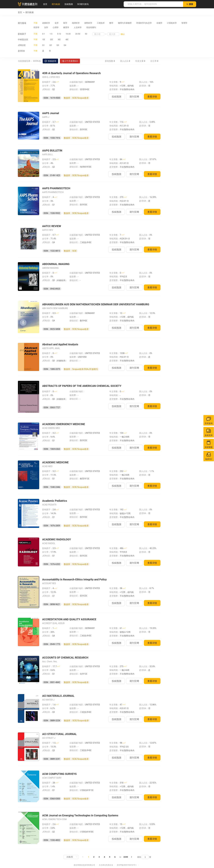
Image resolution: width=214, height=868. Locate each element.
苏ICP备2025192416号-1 (127, 865)
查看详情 (152, 97)
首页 (45, 4)
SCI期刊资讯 (83, 4)
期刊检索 (56, 4)
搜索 (190, 4)
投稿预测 (69, 4)
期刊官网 (134, 97)
